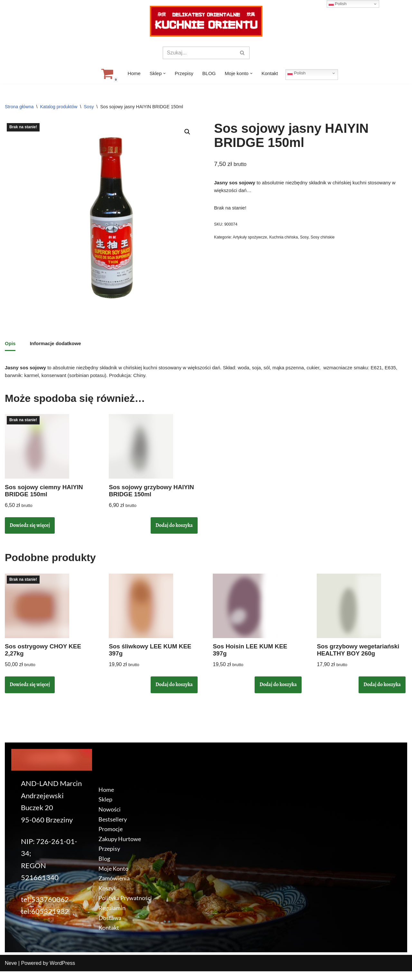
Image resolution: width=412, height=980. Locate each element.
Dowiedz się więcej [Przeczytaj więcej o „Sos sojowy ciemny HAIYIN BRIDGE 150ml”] (30, 531)
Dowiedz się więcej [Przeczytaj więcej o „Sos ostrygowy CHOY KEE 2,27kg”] (30, 693)
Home (131, 74)
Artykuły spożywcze (252, 243)
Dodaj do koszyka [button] (174, 531)
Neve (11, 972)
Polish (300, 73)
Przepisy (183, 74)
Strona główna (19, 107)
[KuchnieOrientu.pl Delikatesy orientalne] (206, 21)
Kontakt (272, 74)
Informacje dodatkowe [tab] (58, 345)
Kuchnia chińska (288, 243)
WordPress (62, 972)
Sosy (89, 107)
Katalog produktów (59, 107)
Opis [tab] (11, 345)
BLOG (209, 74)
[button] (163, 73)
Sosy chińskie (329, 243)
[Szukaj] (199, 53)
